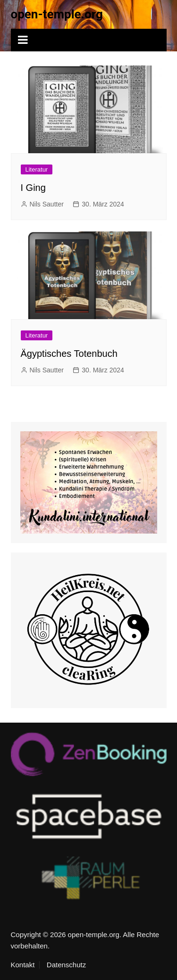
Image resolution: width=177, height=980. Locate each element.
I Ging (33, 188)
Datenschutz (66, 965)
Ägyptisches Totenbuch (69, 354)
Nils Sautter (47, 204)
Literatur (37, 169)
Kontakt (23, 965)
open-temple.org (57, 14)
